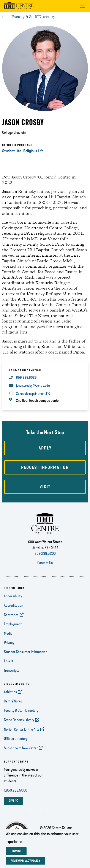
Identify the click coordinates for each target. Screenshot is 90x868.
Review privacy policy (25, 861)
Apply (45, 448)
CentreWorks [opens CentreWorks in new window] (13, 701)
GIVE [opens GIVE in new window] (12, 801)
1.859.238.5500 (16, 790)
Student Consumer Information (26, 652)
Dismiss (16, 851)
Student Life (12, 151)
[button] (83, 6)
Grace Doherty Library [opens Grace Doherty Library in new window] (19, 720)
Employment (13, 624)
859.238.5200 (45, 553)
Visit (45, 487)
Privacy (9, 643)
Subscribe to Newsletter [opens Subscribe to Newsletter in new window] (21, 748)
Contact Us (45, 563)
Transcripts (12, 670)
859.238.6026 (26, 377)
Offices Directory (16, 739)
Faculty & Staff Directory (33, 17)
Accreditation (13, 605)
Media (8, 633)
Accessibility (13, 596)
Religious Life (33, 151)
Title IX (9, 661)
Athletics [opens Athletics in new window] (10, 692)
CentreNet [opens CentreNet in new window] (11, 615)
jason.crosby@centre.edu (33, 385)
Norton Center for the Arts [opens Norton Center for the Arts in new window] (22, 729)
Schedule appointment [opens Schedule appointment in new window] (31, 394)
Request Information (45, 467)
